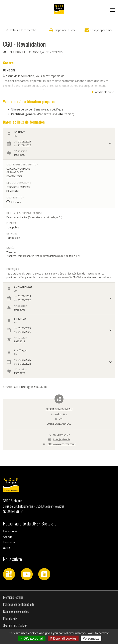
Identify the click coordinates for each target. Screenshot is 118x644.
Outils (7, 548)
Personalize (91, 638)
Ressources (10, 531)
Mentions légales (13, 597)
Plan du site (10, 618)
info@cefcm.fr (14, 176)
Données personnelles (16, 611)
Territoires (9, 542)
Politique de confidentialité (19, 604)
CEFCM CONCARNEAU (59, 409)
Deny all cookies (63, 638)
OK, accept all (32, 638)
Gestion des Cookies (15, 625)
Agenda (8, 537)
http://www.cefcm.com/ (62, 444)
